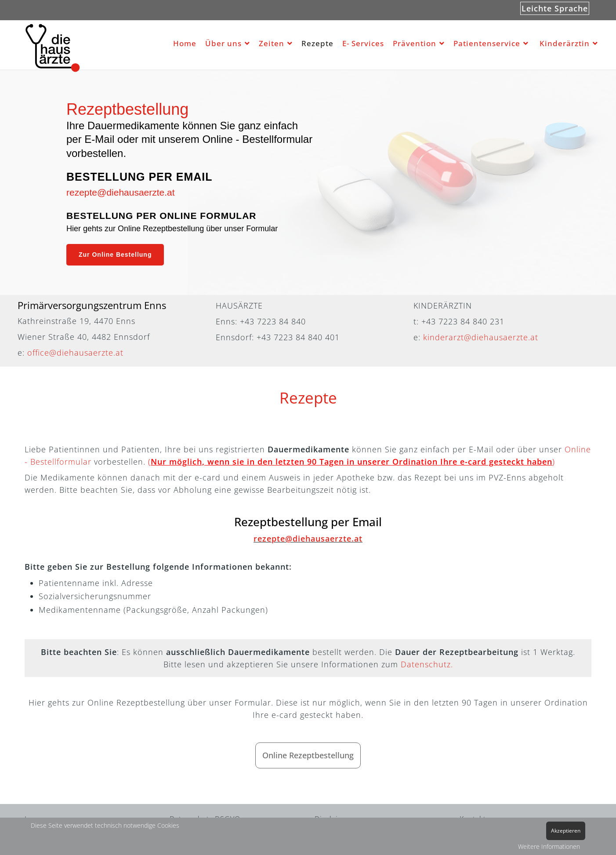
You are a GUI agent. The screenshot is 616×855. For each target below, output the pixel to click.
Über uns (223, 43)
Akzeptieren (566, 831)
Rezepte (317, 43)
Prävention (415, 43)
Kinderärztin (565, 43)
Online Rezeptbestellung (308, 755)
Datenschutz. (427, 664)
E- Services (363, 43)
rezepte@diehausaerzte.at (121, 192)
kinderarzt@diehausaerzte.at (481, 337)
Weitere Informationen (549, 846)
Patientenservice (487, 43)
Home (185, 43)
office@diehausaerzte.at (75, 353)
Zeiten (272, 43)
